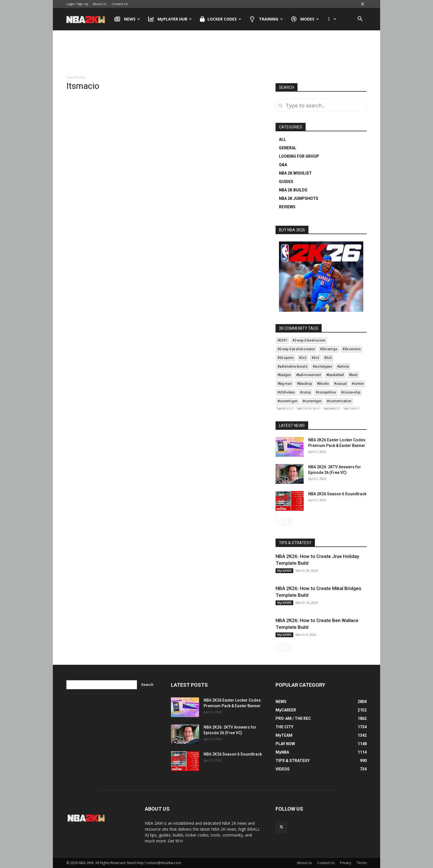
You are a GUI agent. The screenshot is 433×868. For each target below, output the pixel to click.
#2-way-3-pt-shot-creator (296, 349)
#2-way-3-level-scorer (309, 340)
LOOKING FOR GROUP (299, 156)
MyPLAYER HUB (170, 19)
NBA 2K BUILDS (293, 190)
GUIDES (286, 182)
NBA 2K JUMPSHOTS (299, 198)
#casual (340, 384)
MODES (305, 19)
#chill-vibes (286, 392)
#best (353, 375)
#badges (284, 375)
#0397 (282, 340)
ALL (282, 139)
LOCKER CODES (221, 19)
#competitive (326, 392)
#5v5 (328, 358)
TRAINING (266, 19)
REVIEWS (287, 207)
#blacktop (304, 384)
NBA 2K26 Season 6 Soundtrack (337, 494)
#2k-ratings (329, 349)
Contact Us (120, 4)
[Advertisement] (216, 53)
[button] (360, 20)
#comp (305, 392)
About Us (100, 4)
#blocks (323, 384)
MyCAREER (284, 571)
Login (70, 4)
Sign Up (83, 4)
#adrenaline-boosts (293, 367)
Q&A (283, 165)
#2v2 (303, 358)
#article (343, 367)
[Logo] (88, 19)
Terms (362, 863)
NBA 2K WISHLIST (295, 173)
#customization (339, 401)
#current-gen (287, 401)
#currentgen (312, 401)
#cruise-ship (351, 392)
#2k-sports (286, 358)
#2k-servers (352, 349)
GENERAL (288, 148)
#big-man (285, 384)
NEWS (127, 19)
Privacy (346, 863)
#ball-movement (309, 375)
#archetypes (322, 367)
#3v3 (315, 358)
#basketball (335, 375)
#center (358, 384)
